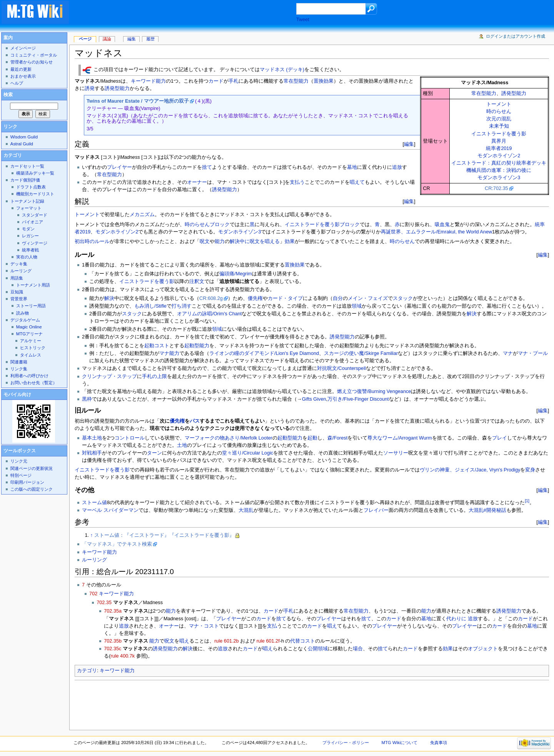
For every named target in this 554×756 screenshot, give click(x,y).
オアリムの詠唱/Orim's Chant (209, 314)
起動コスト (157, 346)
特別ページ (21, 475)
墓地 (352, 167)
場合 (358, 649)
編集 (409, 144)
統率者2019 (499, 148)
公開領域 (318, 649)
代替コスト (303, 641)
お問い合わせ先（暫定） (34, 383)
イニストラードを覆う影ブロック (322, 225)
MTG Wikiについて (399, 743)
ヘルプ (17, 83)
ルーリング (94, 560)
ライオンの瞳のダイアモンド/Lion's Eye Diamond (264, 353)
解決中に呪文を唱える (255, 241)
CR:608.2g (211, 298)
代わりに (456, 619)
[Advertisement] (190, 13)
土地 (182, 445)
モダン (28, 229)
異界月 (499, 141)
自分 (338, 298)
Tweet (303, 20)
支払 (272, 626)
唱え (332, 626)
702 (93, 594)
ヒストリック (33, 348)
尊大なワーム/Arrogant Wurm (400, 438)
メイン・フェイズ (368, 298)
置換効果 (324, 81)
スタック (403, 298)
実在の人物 (27, 257)
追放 (397, 167)
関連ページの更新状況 (32, 468)
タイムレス (31, 355)
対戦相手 (92, 453)
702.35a (113, 611)
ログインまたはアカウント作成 (516, 36)
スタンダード (35, 215)
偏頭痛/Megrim (236, 274)
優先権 (255, 298)
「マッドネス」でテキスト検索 (117, 544)
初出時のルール (92, 241)
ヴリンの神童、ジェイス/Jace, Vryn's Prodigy (470, 470)
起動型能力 (197, 346)
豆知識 (17, 292)
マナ (508, 353)
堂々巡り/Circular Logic (248, 453)
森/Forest (337, 438)
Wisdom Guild (24, 137)
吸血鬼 (442, 225)
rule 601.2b (227, 641)
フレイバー (376, 510)
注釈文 (197, 281)
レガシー (30, 236)
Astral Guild (22, 144)
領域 (357, 306)
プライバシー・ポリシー (346, 743)
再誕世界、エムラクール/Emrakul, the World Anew (436, 232)
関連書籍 (19, 362)
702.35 (104, 603)
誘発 (90, 88)
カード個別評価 (25, 180)
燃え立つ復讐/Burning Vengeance (374, 391)
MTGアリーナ (29, 334)
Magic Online (29, 327)
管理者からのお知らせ (32, 62)
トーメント (499, 104)
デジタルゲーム (25, 320)
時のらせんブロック (207, 225)
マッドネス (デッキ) (282, 70)
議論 (107, 39)
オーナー (197, 182)
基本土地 (92, 438)
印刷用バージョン (27, 482)
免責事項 (439, 743)
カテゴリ (87, 671)
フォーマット (29, 208)
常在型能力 (484, 93)
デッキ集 (19, 264)
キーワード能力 (148, 81)
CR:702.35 (496, 188)
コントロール (130, 438)
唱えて (357, 182)
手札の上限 (154, 376)
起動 (312, 438)
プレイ (500, 438)
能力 (220, 241)
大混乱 (246, 510)
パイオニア (33, 222)
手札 (234, 81)
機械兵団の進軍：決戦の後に (499, 170)
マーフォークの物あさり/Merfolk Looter (229, 438)
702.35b (113, 641)
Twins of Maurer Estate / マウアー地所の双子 (138, 101)
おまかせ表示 (23, 76)
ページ (85, 39)
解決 (109, 298)
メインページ (23, 48)
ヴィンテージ (35, 243)
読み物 (23, 313)
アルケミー (31, 341)
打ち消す (182, 306)
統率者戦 (30, 250)
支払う (297, 182)
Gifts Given (314, 399)
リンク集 (19, 369)
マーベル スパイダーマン (110, 510)
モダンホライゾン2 (499, 156)
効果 (290, 241)
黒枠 (87, 399)
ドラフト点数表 (31, 187)
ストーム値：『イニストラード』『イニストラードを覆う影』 (164, 535)
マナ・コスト (204, 626)
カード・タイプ (285, 298)
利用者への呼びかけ (29, 376)
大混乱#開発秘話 (487, 510)
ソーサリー (396, 453)
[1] (527, 501)
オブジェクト (483, 649)
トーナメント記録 (27, 201)
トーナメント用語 (33, 285)
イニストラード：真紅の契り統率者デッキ (499, 163)
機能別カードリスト (35, 194)
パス (195, 421)
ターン (154, 453)
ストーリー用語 (31, 306)
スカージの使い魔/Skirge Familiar (361, 353)
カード (216, 81)
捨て (207, 167)
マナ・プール (533, 353)
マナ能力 (169, 353)
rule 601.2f (268, 641)
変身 (530, 470)
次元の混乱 (499, 119)
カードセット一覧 (27, 166)
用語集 (17, 278)
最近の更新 (21, 69)
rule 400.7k (123, 656)
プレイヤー (119, 167)
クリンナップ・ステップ (109, 376)
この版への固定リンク (32, 489)
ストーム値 (94, 503)
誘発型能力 (514, 93)
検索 (8, 95)
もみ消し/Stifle (150, 306)
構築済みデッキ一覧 (35, 173)
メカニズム (142, 215)
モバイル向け (17, 395)
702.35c (113, 649)
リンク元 (19, 461)
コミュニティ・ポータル (34, 55)
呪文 (205, 241)
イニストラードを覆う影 (499, 134)
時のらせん (499, 112)
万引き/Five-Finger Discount (358, 399)
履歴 (150, 39)
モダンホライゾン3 (499, 178)
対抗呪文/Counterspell (341, 368)
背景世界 (19, 299)
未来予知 (499, 126)
